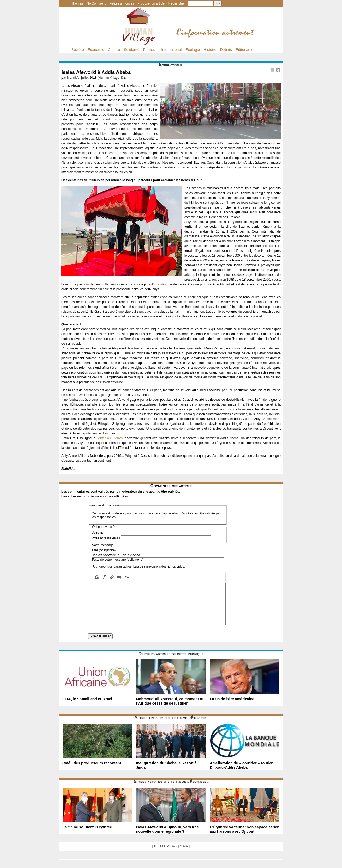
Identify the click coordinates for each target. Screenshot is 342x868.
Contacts (172, 855)
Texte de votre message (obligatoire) (118, 560)
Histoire (210, 50)
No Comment (96, 3)
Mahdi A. (73, 78)
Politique (150, 50)
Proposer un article (151, 3)
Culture (114, 50)
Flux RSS (159, 855)
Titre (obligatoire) (104, 550)
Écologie (193, 50)
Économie (96, 50)
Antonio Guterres (110, 438)
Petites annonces (122, 3)
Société (78, 50)
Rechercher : (178, 3)
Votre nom (99, 533)
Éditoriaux (244, 50)
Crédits (184, 855)
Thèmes (77, 3)
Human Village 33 (111, 78)
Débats (226, 50)
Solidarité (131, 50)
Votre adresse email (106, 538)
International (171, 50)
